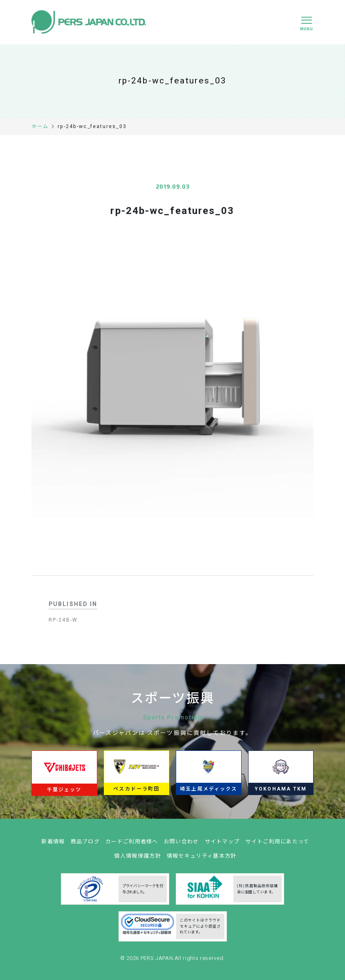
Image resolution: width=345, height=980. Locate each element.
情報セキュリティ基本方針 (202, 860)
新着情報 (53, 846)
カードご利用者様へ (132, 846)
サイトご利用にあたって (277, 846)
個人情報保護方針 (137, 860)
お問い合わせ (181, 846)
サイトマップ (222, 846)
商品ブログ (85, 846)
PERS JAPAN (158, 962)
